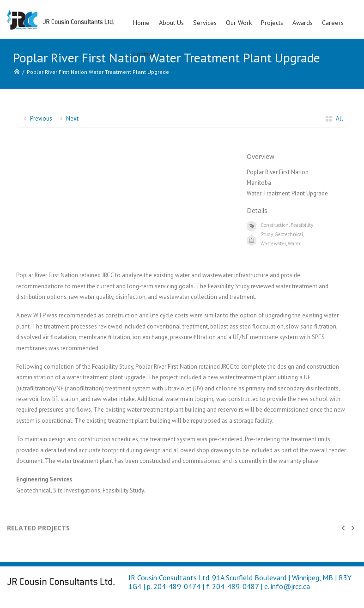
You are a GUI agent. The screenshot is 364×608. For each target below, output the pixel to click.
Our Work (239, 23)
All (340, 119)
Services (205, 23)
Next (72, 119)
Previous (41, 119)
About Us (171, 23)
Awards (303, 23)
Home (141, 23)
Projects (272, 23)
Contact (143, 54)
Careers (333, 23)
